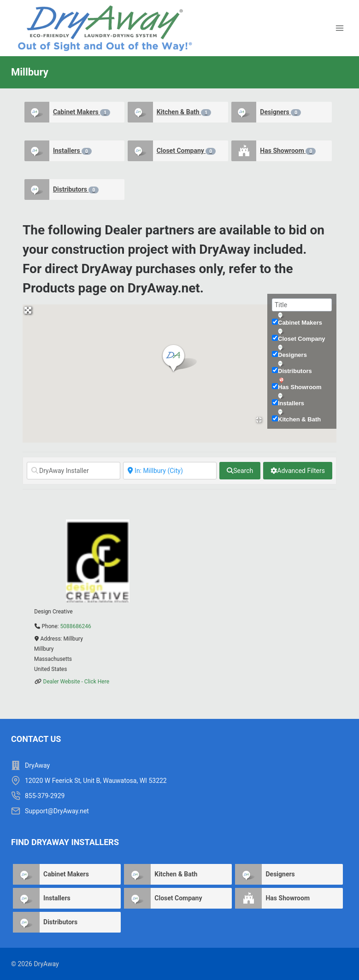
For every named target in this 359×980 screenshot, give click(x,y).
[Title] (302, 305)
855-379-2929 (45, 796)
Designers (280, 112)
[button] (179, 359)
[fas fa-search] (240, 471)
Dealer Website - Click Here (77, 682)
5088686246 (75, 626)
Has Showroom (288, 151)
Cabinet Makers (82, 112)
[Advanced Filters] (298, 471)
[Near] (170, 471)
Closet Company (186, 151)
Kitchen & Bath (184, 112)
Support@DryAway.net (57, 811)
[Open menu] (339, 28)
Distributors (76, 190)
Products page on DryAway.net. (113, 288)
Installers (72, 151)
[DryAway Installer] (74, 471)
